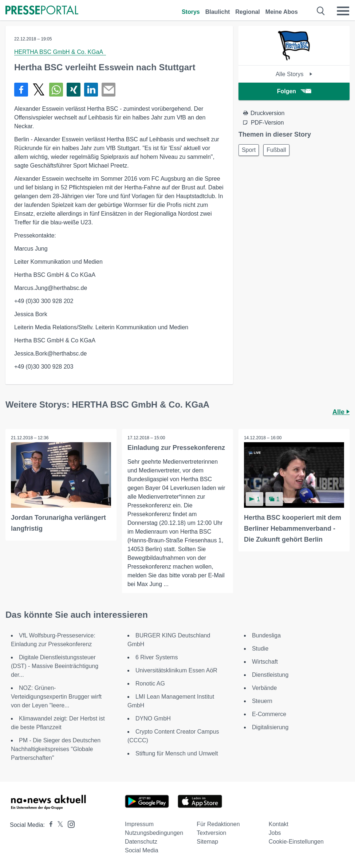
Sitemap (207, 842)
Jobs (275, 833)
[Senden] (109, 90)
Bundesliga (266, 635)
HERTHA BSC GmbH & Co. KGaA (60, 52)
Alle (341, 412)
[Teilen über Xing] (74, 90)
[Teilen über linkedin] (91, 90)
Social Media (142, 850)
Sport (249, 150)
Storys (191, 12)
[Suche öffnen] (321, 11)
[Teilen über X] (39, 90)
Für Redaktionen (218, 824)
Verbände (265, 688)
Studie (260, 649)
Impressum (139, 824)
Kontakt (279, 824)
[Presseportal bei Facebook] (49, 825)
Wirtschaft (265, 662)
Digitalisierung (270, 727)
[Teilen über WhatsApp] (56, 90)
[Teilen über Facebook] (21, 90)
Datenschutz (141, 842)
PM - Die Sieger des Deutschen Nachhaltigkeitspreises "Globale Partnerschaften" (56, 749)
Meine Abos (282, 12)
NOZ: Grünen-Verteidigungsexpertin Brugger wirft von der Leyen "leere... (56, 697)
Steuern (262, 701)
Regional (248, 12)
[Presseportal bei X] (58, 825)
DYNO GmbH (153, 718)
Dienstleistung (270, 675)
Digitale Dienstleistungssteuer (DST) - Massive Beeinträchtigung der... (55, 666)
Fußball (276, 150)
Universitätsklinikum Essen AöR (176, 670)
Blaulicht (218, 12)
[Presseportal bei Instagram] (69, 824)
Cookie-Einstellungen (296, 842)
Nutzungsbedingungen (154, 833)
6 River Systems (157, 657)
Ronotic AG (150, 684)
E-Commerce (269, 714)
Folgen (294, 91)
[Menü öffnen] (343, 11)
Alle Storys (294, 74)
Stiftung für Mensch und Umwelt (177, 753)
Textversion (211, 833)
